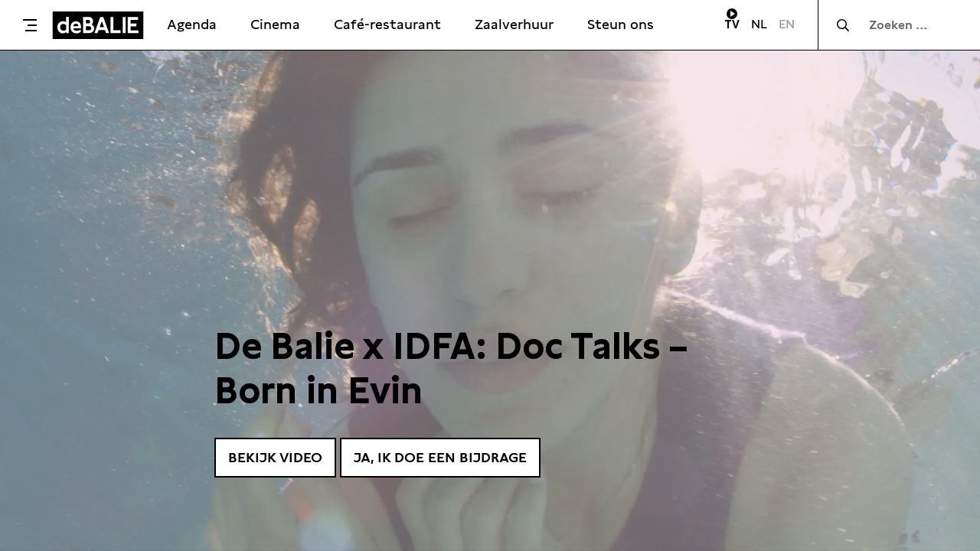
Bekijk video (275, 457)
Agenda (192, 24)
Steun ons (621, 24)
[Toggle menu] (30, 25)
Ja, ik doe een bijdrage (440, 457)
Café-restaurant (387, 24)
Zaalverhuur (514, 24)
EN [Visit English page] (787, 24)
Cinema (275, 24)
